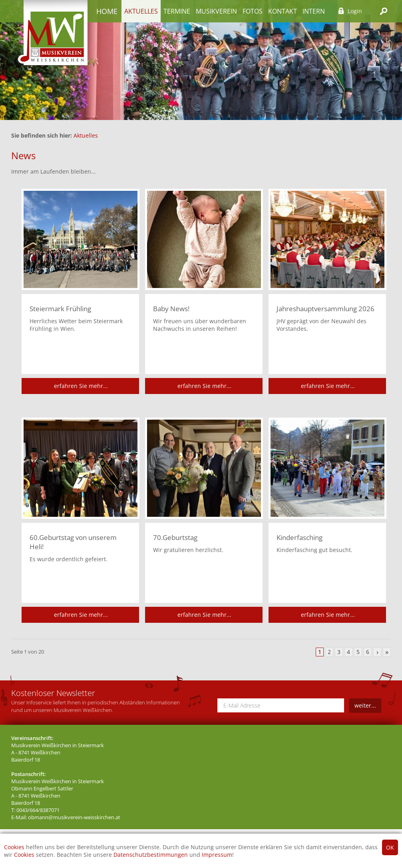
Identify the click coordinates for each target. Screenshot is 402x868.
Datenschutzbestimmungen (151, 855)
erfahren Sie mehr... (81, 386)
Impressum (217, 855)
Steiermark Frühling (60, 309)
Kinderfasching (300, 537)
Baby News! (171, 309)
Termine (177, 11)
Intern (314, 11)
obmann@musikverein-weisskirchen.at (74, 817)
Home (107, 11)
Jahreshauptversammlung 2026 (325, 309)
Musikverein (216, 11)
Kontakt (283, 11)
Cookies (14, 847)
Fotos (253, 11)
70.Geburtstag (175, 537)
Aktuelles (141, 11)
